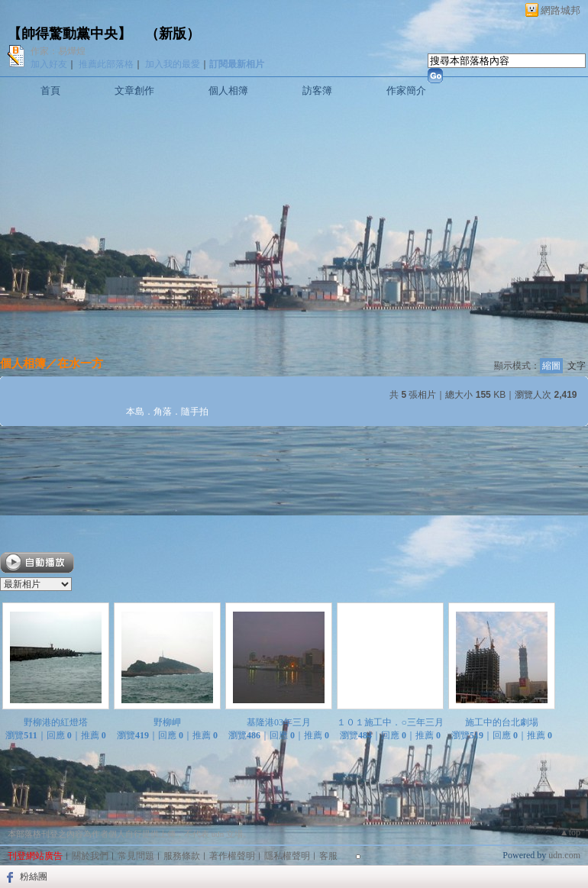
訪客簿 (317, 90)
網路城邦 (561, 10)
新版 (173, 34)
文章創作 (134, 90)
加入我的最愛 (173, 64)
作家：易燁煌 (58, 51)
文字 (577, 366)
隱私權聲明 (287, 856)
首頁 (50, 90)
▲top (570, 832)
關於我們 (90, 856)
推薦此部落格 (106, 64)
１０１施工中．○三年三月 (390, 722)
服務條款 (182, 856)
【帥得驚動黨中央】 (69, 34)
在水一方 (80, 363)
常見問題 (136, 856)
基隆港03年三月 (279, 722)
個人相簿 (228, 90)
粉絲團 (34, 877)
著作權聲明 (232, 856)
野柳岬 (167, 722)
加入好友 (49, 64)
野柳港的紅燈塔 (56, 722)
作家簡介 (406, 90)
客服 (328, 856)
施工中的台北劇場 (502, 722)
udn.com (564, 855)
